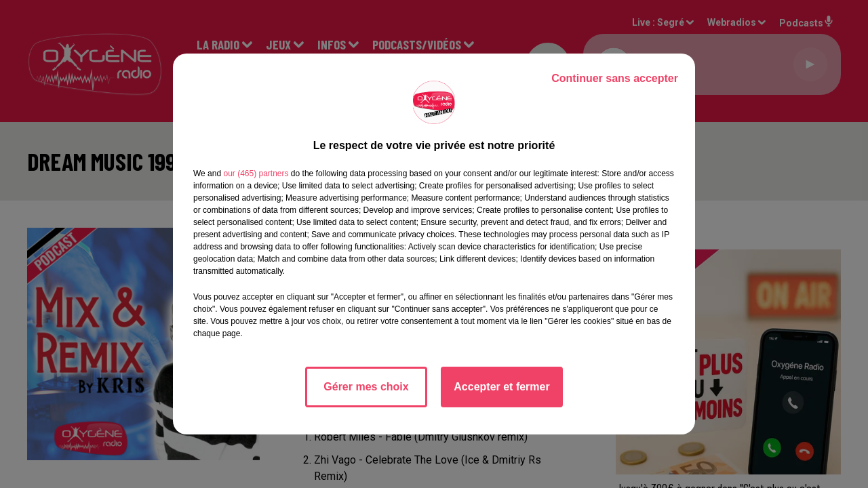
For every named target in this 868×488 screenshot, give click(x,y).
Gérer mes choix (366, 387)
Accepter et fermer (501, 387)
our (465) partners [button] (256, 174)
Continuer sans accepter (615, 78)
